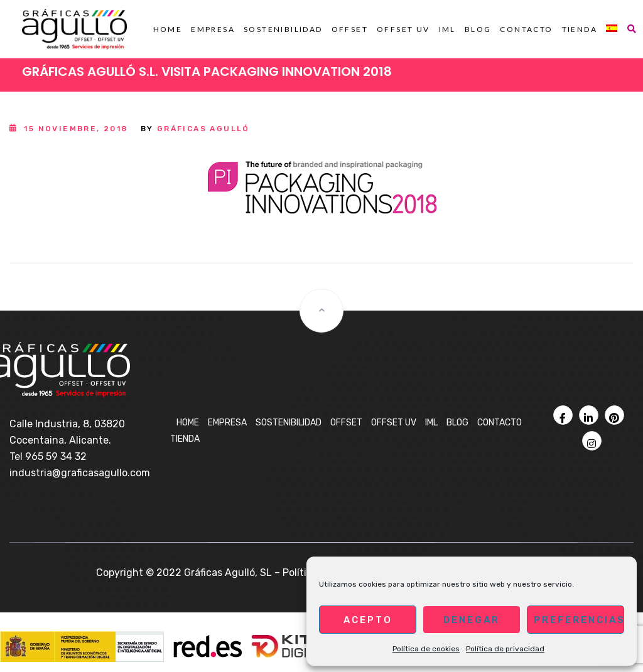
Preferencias (579, 620)
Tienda (580, 29)
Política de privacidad (505, 649)
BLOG (478, 29)
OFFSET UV (403, 29)
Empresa (213, 29)
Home (168, 29)
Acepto (368, 620)
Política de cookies (426, 649)
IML (447, 29)
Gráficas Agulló (203, 129)
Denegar (472, 620)
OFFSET (350, 29)
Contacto (526, 29)
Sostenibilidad (283, 29)
